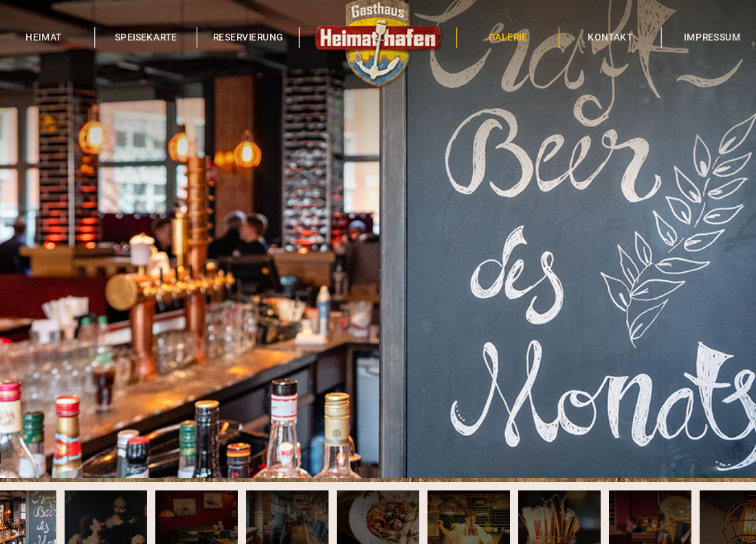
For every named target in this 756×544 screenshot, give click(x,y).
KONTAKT (610, 37)
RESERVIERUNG (248, 37)
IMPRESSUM (712, 37)
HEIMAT (44, 37)
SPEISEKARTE (146, 37)
